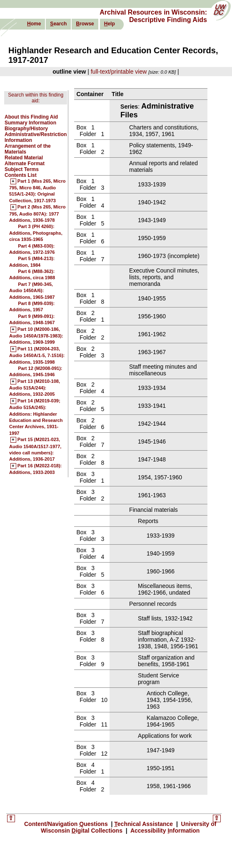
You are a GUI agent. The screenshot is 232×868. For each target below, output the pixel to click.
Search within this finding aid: (36, 98)
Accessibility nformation (165, 831)
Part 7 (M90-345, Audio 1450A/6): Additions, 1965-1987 (32, 291)
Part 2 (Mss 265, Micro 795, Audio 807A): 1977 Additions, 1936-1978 (37, 214)
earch (58, 24)
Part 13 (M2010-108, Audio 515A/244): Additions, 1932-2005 (35, 388)
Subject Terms (22, 169)
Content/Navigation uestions (67, 824)
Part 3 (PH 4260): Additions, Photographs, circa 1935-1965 (36, 233)
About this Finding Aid (31, 117)
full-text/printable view (119, 72)
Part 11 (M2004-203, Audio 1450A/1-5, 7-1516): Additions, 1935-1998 (37, 356)
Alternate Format (25, 164)
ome (34, 24)
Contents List (21, 175)
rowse (85, 24)
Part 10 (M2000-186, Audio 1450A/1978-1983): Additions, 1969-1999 (36, 336)
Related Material (24, 158)
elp (110, 24)
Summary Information (30, 123)
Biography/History (26, 129)
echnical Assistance (144, 824)
